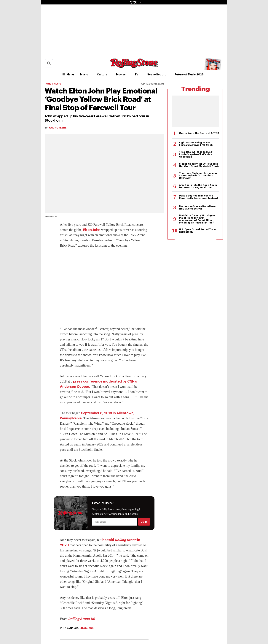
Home (48, 84)
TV (136, 74)
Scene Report (157, 74)
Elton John (92, 230)
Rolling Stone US (82, 619)
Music (84, 74)
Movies (121, 74)
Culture (102, 74)
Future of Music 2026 (189, 74)
